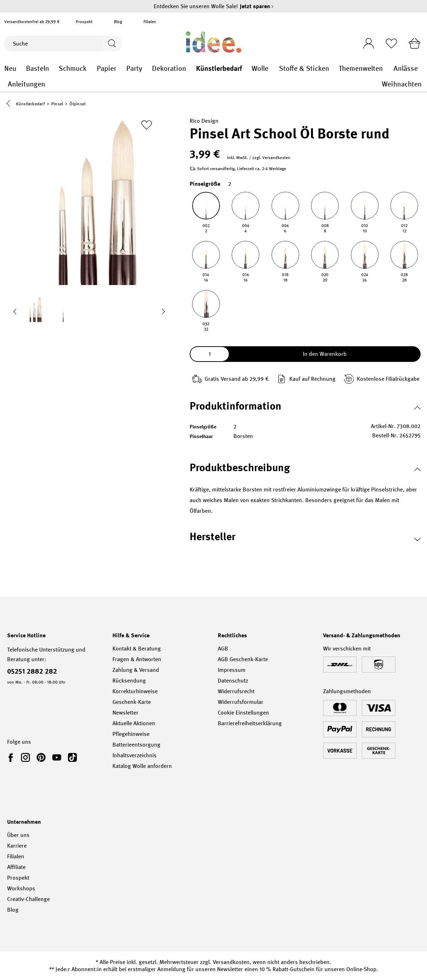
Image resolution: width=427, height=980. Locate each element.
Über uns (18, 835)
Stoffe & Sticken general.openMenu (334, 69)
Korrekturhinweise (135, 691)
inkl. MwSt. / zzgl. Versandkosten (259, 158)
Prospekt (84, 22)
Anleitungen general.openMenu (214, 84)
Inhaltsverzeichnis (135, 755)
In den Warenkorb (325, 355)
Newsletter (125, 713)
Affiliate (16, 867)
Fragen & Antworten (137, 659)
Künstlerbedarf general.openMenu (247, 69)
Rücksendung (129, 681)
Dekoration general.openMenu (191, 69)
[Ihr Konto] (365, 41)
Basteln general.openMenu (54, 69)
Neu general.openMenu (21, 69)
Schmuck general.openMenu (92, 69)
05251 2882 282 (32, 671)
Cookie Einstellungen (243, 713)
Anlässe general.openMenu (423, 69)
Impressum (232, 670)
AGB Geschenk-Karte (243, 659)
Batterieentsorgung (136, 745)
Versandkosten (231, 962)
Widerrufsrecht (236, 691)
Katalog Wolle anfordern (142, 766)
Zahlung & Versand (136, 670)
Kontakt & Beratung (137, 649)
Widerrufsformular (241, 702)
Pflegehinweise (131, 734)
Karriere (17, 846)
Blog (118, 22)
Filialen (150, 22)
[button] (10, 104)
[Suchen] (112, 44)
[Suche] (53, 44)
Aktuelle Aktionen (134, 723)
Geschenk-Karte (132, 702)
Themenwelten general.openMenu (389, 69)
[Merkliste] (390, 43)
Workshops (21, 888)
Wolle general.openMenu (274, 69)
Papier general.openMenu (122, 69)
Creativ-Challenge (28, 899)
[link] (12, 757)
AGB (223, 649)
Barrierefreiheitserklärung (250, 723)
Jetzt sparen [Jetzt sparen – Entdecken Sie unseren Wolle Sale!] (257, 6)
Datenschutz (233, 681)
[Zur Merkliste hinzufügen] (147, 126)
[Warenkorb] (414, 43)
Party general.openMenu (147, 69)
